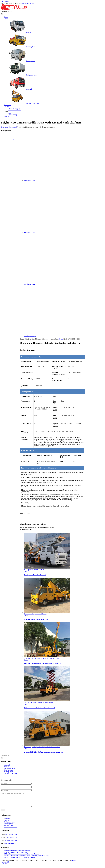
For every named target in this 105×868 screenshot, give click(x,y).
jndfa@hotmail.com (28, 3)
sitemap (73, 863)
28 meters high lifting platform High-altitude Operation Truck (42, 747)
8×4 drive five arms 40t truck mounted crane (17, 853)
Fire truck (20, 89)
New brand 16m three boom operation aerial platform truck (41, 658)
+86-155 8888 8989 (11, 837)
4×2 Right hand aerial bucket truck (34, 570)
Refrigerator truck (22, 75)
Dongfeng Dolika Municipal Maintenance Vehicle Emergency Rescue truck (26, 858)
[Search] (2, 14)
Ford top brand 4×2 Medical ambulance (16, 855)
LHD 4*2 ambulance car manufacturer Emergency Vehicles (22, 857)
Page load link (5, 865)
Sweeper (20, 33)
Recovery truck (22, 47)
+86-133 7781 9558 (12, 840)
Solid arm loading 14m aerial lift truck (35, 614)
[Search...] (16, 12)
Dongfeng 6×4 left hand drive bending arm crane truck (20, 860)
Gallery (26, 571)
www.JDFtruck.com (10, 846)
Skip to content (5, 2)
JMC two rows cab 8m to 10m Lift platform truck (39, 703)
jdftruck (60, 339)
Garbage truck (21, 61)
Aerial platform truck (23, 103)
